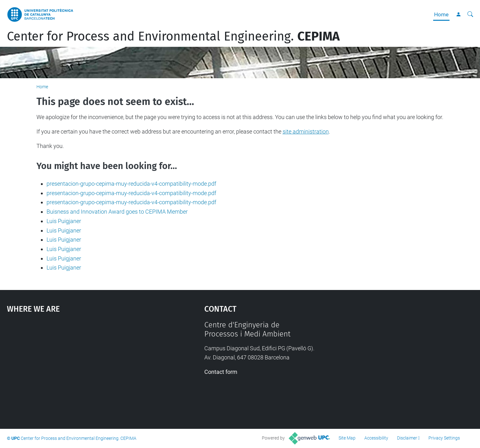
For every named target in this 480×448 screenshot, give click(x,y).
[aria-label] (470, 14)
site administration (306, 131)
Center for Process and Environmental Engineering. (173, 36)
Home (441, 14)
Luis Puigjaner (64, 221)
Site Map (347, 438)
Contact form (221, 372)
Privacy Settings (444, 438)
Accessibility (376, 438)
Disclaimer (407, 438)
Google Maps (82, 368)
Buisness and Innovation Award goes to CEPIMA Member (117, 212)
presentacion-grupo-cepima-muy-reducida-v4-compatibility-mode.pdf (131, 184)
